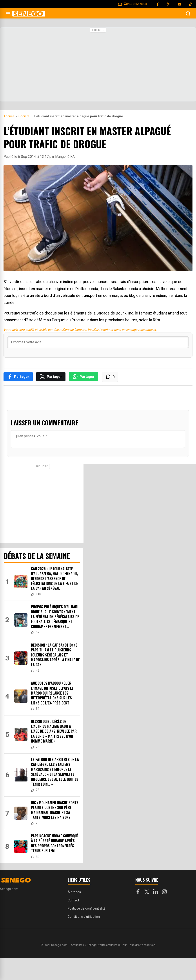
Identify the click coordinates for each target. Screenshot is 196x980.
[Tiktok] (191, 4)
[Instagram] (164, 893)
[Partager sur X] (51, 377)
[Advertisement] (98, 65)
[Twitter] (169, 4)
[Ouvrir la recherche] (188, 14)
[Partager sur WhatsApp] (84, 377)
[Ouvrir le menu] (8, 14)
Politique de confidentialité (87, 909)
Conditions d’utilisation (84, 917)
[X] (147, 893)
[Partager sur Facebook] (18, 377)
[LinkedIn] (156, 893)
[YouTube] (180, 4)
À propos (74, 892)
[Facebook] (158, 4)
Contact (73, 900)
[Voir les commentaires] (110, 377)
